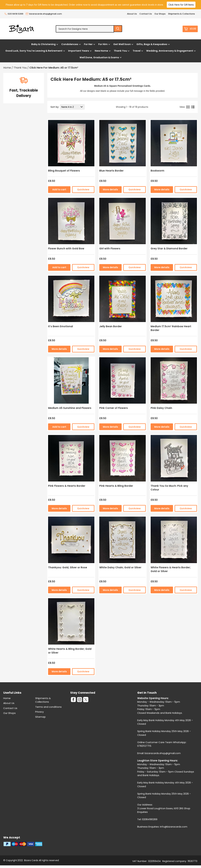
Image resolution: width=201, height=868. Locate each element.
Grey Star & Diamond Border (169, 249)
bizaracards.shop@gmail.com (44, 14)
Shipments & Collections (181, 14)
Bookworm (157, 171)
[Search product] (118, 29)
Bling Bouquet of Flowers (64, 171)
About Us (132, 14)
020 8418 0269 (14, 14)
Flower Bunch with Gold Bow (66, 249)
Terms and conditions (48, 707)
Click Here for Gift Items (181, 5)
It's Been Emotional (60, 326)
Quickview (83, 189)
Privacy (39, 712)
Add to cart (59, 189)
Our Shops (160, 14)
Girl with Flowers (110, 249)
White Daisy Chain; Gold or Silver (120, 567)
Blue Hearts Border (111, 171)
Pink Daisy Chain (161, 408)
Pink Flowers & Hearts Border (67, 486)
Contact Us (146, 14)
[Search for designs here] (85, 29)
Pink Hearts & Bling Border (116, 486)
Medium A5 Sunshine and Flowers (70, 408)
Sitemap (40, 717)
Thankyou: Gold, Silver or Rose (68, 567)
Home (7, 698)
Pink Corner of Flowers (114, 408)
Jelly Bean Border (111, 326)
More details (110, 189)
